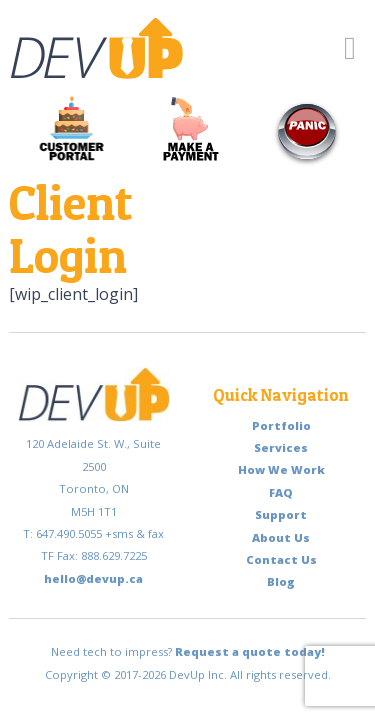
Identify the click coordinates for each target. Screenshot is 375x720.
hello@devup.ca (93, 578)
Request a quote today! (250, 651)
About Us (281, 537)
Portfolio (281, 425)
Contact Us (281, 559)
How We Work (281, 469)
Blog (281, 581)
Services (281, 447)
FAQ (281, 492)
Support (281, 514)
